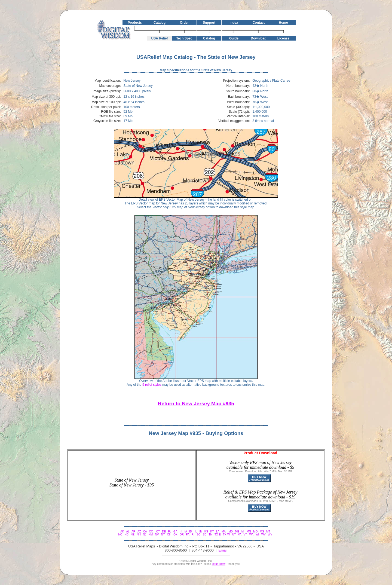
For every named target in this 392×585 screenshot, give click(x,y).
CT (158, 532)
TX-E (218, 535)
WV (264, 535)
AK (122, 532)
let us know (219, 564)
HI (181, 532)
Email (223, 550)
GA (175, 532)
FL (169, 532)
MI (243, 532)
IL (196, 532)
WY (270, 535)
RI (193, 535)
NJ (145, 535)
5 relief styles (152, 385)
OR (182, 535)
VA (240, 535)
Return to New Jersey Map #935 (196, 404)
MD (231, 532)
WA (251, 535)
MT (268, 532)
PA (188, 535)
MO (255, 532)
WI (257, 535)
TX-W (226, 535)
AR (133, 532)
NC (120, 535)
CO (151, 532)
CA (145, 532)
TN (210, 535)
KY (212, 532)
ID (191, 532)
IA (186, 532)
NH (139, 535)
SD (204, 535)
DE (164, 532)
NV (157, 535)
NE (133, 535)
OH (169, 535)
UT (234, 535)
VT (245, 535)
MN (249, 532)
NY (163, 535)
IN (201, 532)
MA (223, 532)
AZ (139, 532)
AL (128, 532)
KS (206, 532)
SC (198, 535)
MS (262, 532)
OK (175, 535)
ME (237, 532)
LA (218, 532)
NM (151, 535)
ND (126, 535)
